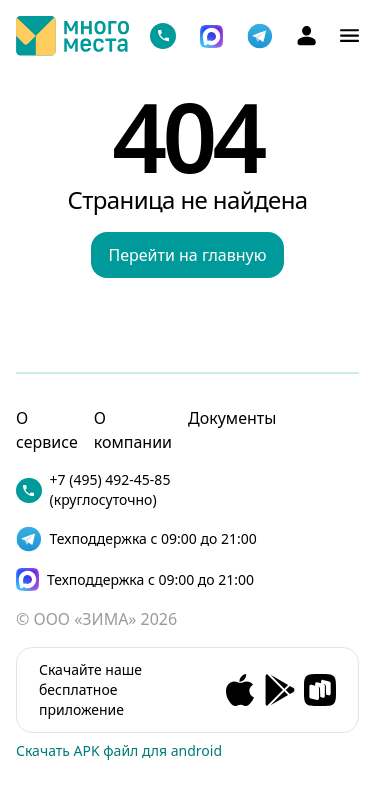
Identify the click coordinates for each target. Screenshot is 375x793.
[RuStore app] (320, 690)
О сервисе (47, 430)
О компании (133, 430)
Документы (232, 418)
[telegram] (260, 36)
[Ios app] (240, 690)
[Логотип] (72, 36)
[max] (144, 579)
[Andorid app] (280, 690)
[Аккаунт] (306, 35)
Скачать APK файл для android (119, 750)
